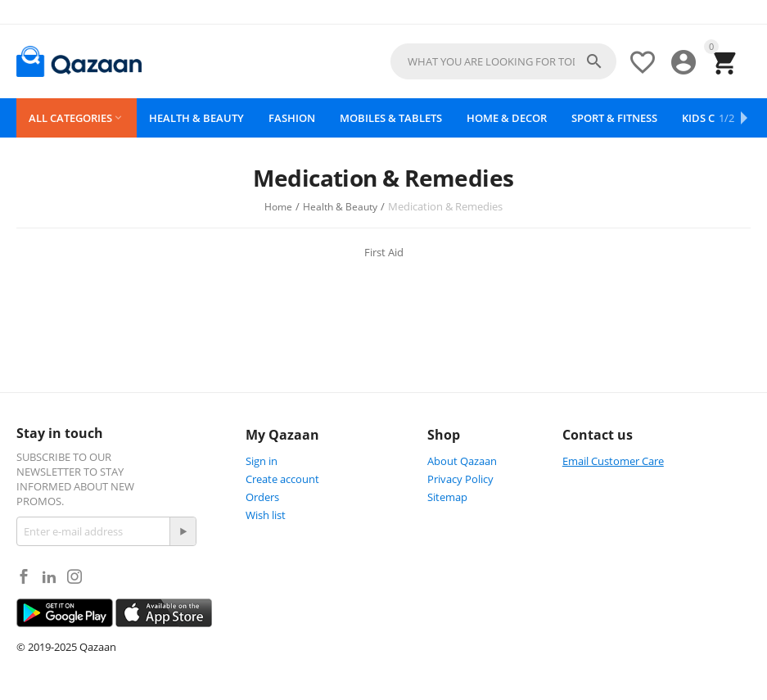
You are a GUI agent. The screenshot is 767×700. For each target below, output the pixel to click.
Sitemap (447, 497)
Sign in (262, 461)
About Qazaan (462, 461)
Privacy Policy (460, 479)
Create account (282, 479)
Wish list (266, 515)
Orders (262, 497)
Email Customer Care (613, 461)
